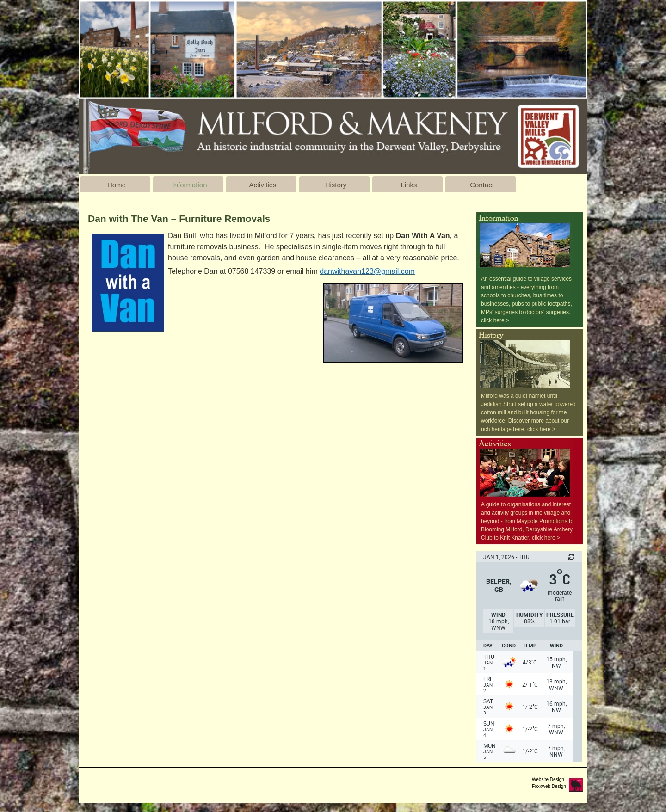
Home (117, 185)
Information (189, 185)
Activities (262, 185)
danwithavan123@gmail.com (367, 271)
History (336, 185)
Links (409, 185)
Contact (482, 185)
